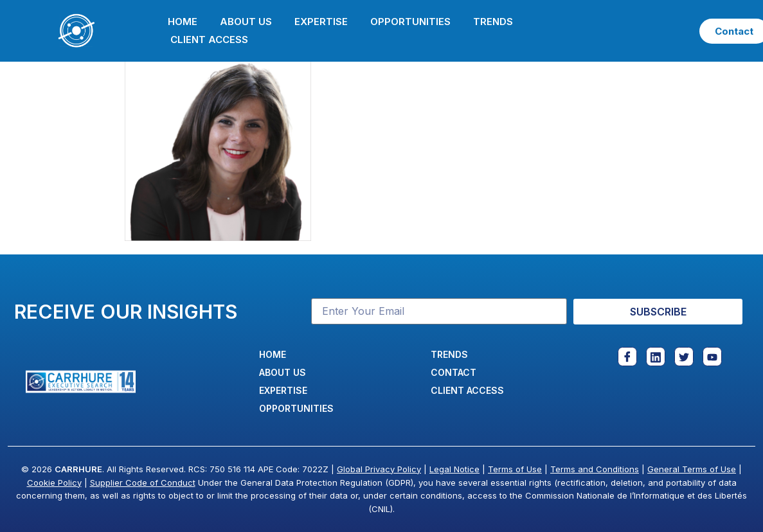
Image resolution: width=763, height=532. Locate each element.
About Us (246, 22)
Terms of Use (515, 469)
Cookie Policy (54, 483)
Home (183, 22)
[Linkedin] (656, 357)
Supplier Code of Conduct (143, 483)
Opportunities (410, 22)
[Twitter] (684, 357)
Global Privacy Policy (379, 469)
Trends (493, 22)
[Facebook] (627, 357)
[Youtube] (712, 357)
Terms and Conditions (595, 469)
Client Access (209, 40)
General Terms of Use (692, 469)
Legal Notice (454, 469)
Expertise (321, 22)
